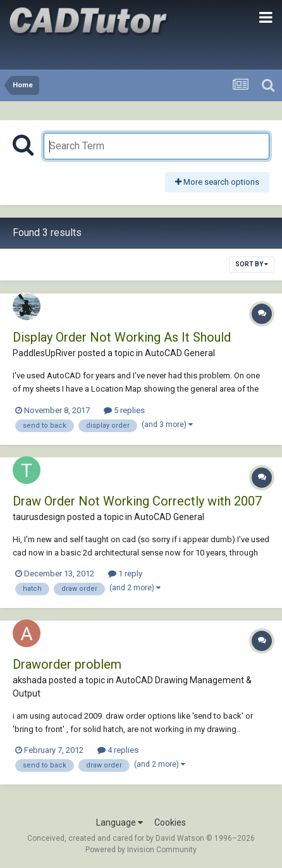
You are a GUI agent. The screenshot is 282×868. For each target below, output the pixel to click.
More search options (217, 182)
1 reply (125, 573)
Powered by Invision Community (141, 850)
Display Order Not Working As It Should (122, 337)
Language (120, 822)
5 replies (124, 410)
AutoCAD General (180, 353)
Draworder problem (67, 664)
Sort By (252, 264)
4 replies (118, 750)
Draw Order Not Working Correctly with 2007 (137, 501)
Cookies (170, 822)
